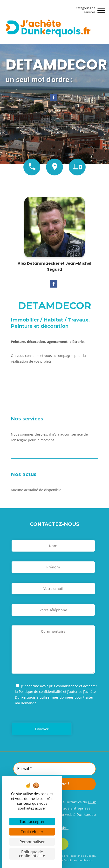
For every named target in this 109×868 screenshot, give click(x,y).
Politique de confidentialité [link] (32, 854)
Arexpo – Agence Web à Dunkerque (66, 814)
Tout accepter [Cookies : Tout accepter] (32, 822)
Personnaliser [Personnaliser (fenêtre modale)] (32, 842)
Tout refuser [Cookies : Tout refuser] (32, 832)
